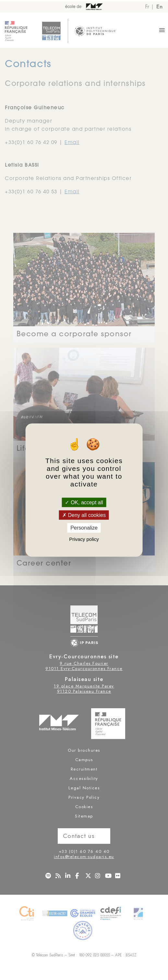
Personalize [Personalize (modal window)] (84, 528)
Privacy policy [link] (84, 539)
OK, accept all (84, 502)
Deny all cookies (84, 515)
